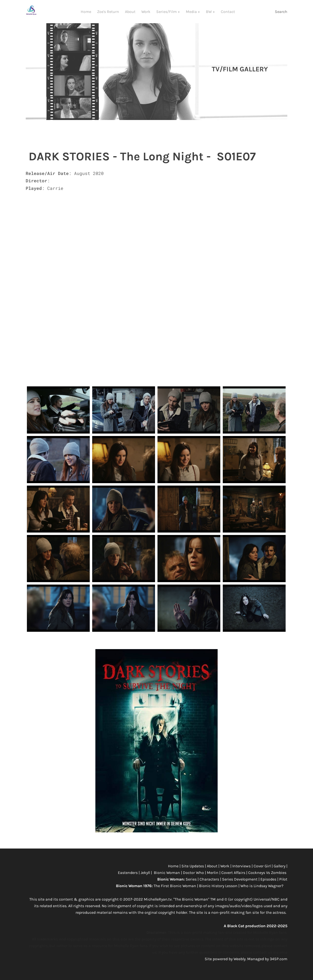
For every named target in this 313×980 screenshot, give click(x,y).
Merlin (213, 874)
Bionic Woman (167, 874)
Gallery (280, 867)
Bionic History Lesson (218, 887)
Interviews (242, 867)
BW (209, 12)
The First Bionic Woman (175, 887)
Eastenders (128, 874)
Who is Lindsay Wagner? (262, 887)
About (130, 12)
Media (192, 12)
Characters (210, 880)
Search (281, 12)
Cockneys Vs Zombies (267, 874)
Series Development (240, 880)
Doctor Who (194, 874)
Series (192, 880)
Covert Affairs (233, 874)
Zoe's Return (108, 12)
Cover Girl (262, 867)
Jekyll (146, 874)
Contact (228, 12)
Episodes (269, 880)
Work (146, 12)
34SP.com (279, 960)
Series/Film (167, 12)
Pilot (283, 880)
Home (86, 12)
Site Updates (193, 867)
